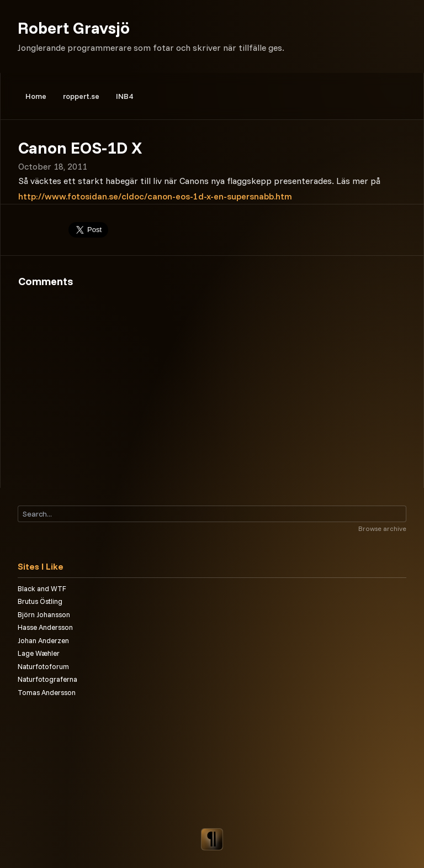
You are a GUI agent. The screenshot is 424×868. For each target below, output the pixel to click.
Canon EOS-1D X (80, 148)
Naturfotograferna (47, 679)
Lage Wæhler (39, 653)
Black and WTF (42, 588)
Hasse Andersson (45, 627)
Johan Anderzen (43, 640)
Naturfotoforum (43, 666)
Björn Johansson (44, 614)
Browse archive (382, 528)
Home (36, 96)
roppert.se (81, 96)
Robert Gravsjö (74, 28)
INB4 (124, 96)
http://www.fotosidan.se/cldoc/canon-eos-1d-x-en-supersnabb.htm (155, 196)
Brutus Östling (40, 601)
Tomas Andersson (47, 692)
